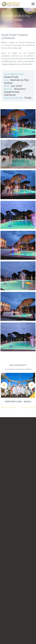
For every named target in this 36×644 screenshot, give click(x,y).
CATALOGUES (8, 422)
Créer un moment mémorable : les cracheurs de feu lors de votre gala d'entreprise (22, 578)
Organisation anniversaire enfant (21, 620)
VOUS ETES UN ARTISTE (12, 431)
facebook (9, 474)
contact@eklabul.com (17, 510)
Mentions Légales (18, 628)
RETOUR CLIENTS (10, 446)
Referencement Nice (12, 634)
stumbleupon (26, 474)
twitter (3, 474)
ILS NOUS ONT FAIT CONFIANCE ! (15, 441)
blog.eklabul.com (15, 519)
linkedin (14, 474)
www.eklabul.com (19, 515)
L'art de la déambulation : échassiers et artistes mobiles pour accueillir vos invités (21, 592)
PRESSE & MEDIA (21, 450)
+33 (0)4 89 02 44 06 (15, 506)
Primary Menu (33, 4)
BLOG (22, 446)
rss (3, 479)
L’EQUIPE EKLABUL (10, 436)
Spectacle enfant (19, 622)
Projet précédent (10, 407)
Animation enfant (7, 622)
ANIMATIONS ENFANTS (12, 465)
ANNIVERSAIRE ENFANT (12, 460)
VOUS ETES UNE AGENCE (12, 427)
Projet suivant (27, 407)
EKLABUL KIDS (9, 455)
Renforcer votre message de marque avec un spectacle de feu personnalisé (22, 606)
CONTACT (7, 450)
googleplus (20, 474)
